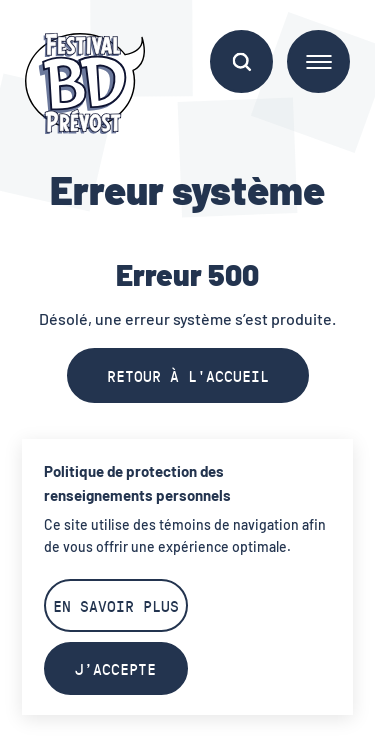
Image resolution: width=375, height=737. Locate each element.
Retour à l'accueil (188, 375)
